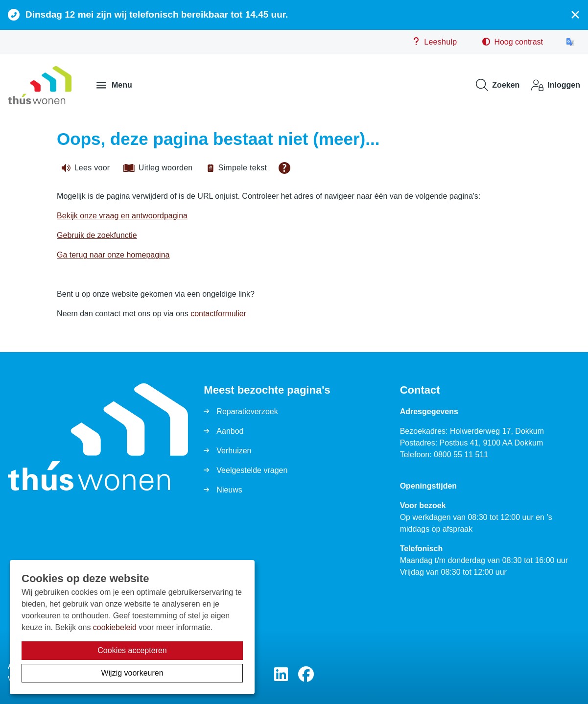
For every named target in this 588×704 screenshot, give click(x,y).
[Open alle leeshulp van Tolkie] (284, 168)
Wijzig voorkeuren (132, 673)
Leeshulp (435, 42)
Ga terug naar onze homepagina (113, 255)
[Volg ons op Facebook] (306, 675)
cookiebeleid (115, 627)
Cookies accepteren (132, 650)
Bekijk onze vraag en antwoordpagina (122, 216)
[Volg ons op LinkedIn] (281, 675)
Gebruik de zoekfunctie (97, 235)
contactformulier (218, 314)
